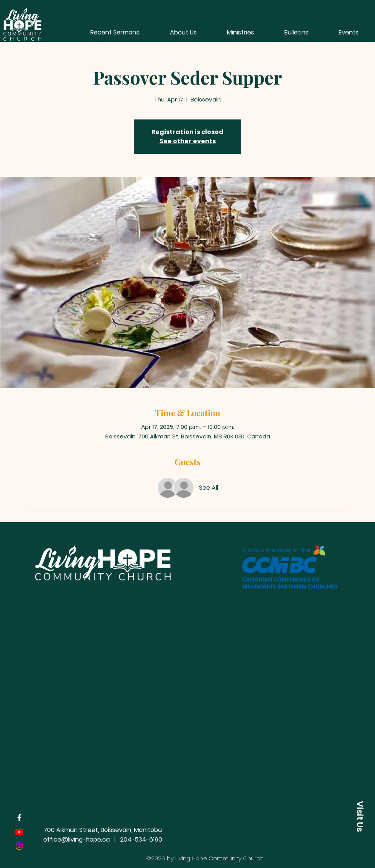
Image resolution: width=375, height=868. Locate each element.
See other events (188, 141)
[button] (240, 33)
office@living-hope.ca (77, 839)
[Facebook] (19, 818)
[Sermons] (33, 33)
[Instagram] (19, 846)
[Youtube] (19, 832)
